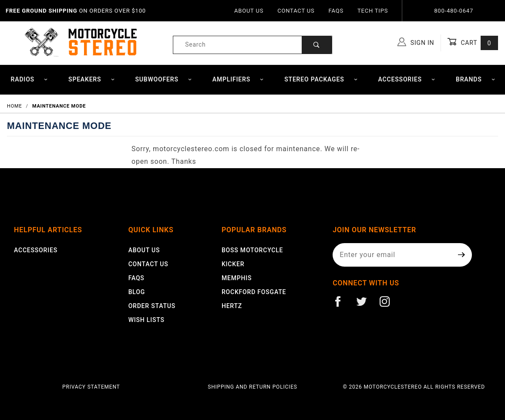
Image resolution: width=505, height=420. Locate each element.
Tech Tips (373, 11)
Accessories (407, 79)
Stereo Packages (321, 79)
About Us (249, 11)
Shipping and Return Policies (252, 387)
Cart (473, 43)
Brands (476, 79)
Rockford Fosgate (254, 292)
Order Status (152, 306)
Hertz (232, 306)
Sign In (416, 42)
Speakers (92, 79)
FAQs (336, 11)
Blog (137, 292)
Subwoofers (163, 79)
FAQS (136, 278)
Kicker (233, 264)
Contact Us (296, 11)
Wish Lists (146, 320)
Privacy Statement (91, 387)
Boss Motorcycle (252, 250)
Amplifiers (238, 79)
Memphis (237, 278)
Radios (30, 79)
